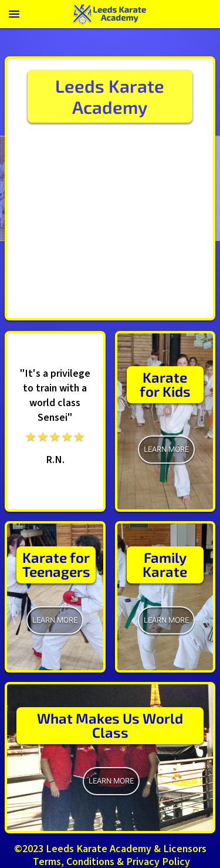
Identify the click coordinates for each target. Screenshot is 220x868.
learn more (166, 449)
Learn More (166, 620)
